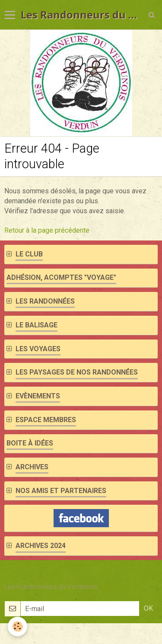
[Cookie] (17, 626)
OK (148, 608)
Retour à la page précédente (47, 230)
